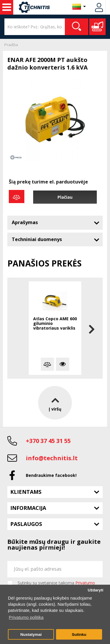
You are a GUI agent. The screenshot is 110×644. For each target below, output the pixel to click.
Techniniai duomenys (37, 239)
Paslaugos (26, 524)
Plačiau (65, 197)
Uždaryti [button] (95, 590)
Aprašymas (25, 222)
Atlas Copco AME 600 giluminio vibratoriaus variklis (55, 324)
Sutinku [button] (79, 635)
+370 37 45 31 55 (48, 441)
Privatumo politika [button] (26, 617)
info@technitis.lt (52, 458)
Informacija (28, 508)
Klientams (26, 492)
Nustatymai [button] (31, 635)
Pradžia (11, 45)
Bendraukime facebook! (51, 475)
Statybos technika (7, 7)
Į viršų (55, 403)
